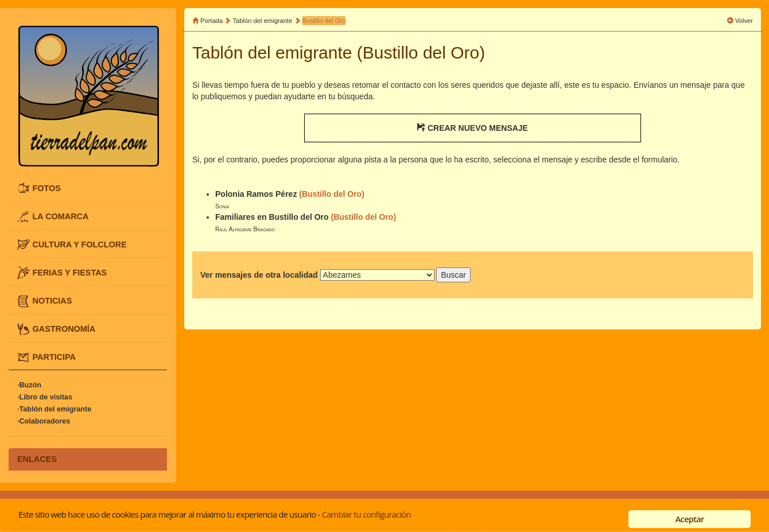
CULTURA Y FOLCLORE (80, 244)
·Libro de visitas (45, 397)
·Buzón (29, 385)
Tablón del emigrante (263, 21)
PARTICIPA (54, 357)
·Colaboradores (44, 421)
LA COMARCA (61, 216)
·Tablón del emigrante (54, 409)
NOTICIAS (53, 301)
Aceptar (690, 519)
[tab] (88, 188)
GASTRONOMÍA (64, 329)
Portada (211, 21)
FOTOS (47, 188)
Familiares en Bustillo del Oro (272, 217)
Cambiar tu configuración (366, 514)
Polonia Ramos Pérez (256, 194)
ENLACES (37, 459)
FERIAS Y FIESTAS (70, 273)
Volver (744, 21)
